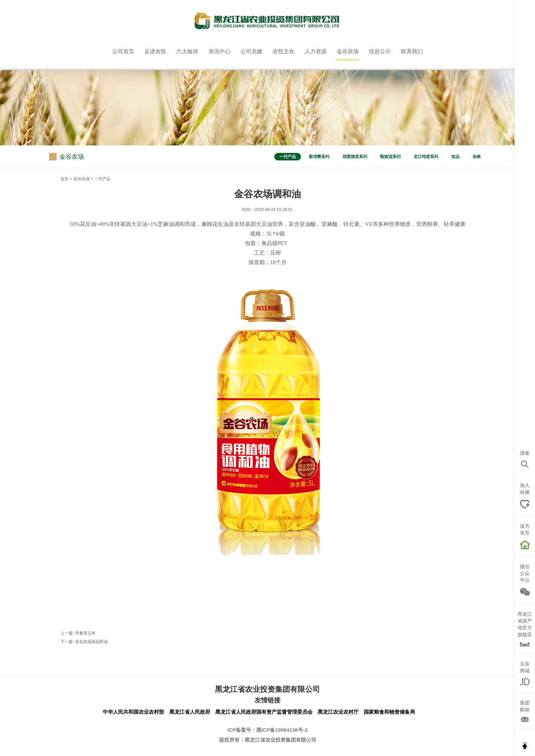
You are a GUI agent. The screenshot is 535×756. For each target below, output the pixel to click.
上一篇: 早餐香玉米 (78, 633)
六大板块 (187, 51)
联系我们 (412, 51)
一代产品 (288, 157)
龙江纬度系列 (426, 157)
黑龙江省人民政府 (190, 712)
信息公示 (380, 51)
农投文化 (284, 51)
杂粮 (477, 157)
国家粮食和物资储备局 (389, 712)
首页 (64, 179)
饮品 (456, 157)
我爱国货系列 (355, 157)
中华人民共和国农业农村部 (133, 712)
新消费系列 (319, 157)
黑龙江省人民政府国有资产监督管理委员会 (264, 712)
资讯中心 (219, 51)
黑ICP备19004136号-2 (282, 730)
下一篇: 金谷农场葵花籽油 (84, 642)
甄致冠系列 (390, 157)
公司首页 (123, 51)
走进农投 (155, 51)
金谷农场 (348, 51)
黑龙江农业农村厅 (338, 712)
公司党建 (251, 51)
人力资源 (316, 51)
